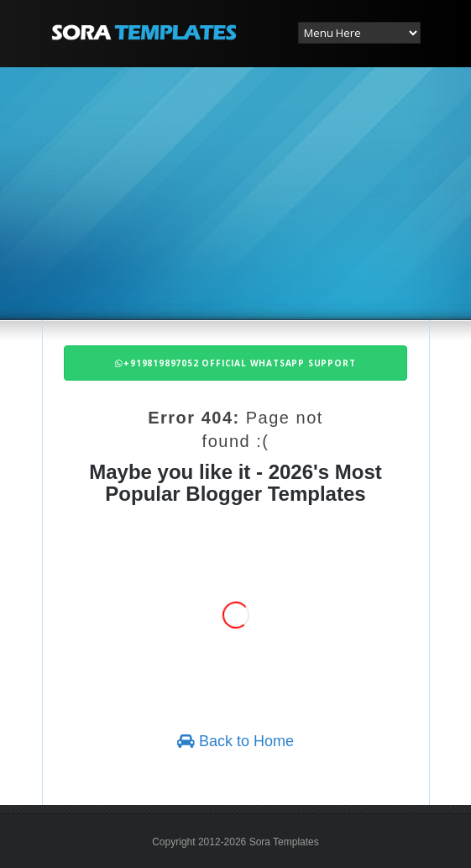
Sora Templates (284, 842)
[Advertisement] (261, 192)
